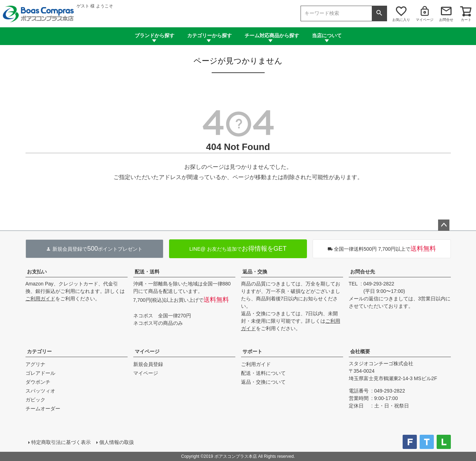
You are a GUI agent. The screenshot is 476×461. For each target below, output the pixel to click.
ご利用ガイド (40, 299)
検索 (379, 13)
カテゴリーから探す (209, 35)
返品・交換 (255, 272)
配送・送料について (263, 373)
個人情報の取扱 (117, 442)
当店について (327, 35)
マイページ (425, 20)
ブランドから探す (155, 35)
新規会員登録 (148, 364)
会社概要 (360, 351)
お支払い (37, 272)
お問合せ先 (363, 272)
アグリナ (35, 364)
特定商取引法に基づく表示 (61, 442)
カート (466, 20)
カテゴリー (39, 351)
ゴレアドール (40, 373)
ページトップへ (444, 225)
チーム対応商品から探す (272, 35)
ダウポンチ (38, 382)
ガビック (35, 400)
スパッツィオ (40, 391)
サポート (252, 351)
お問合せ (446, 20)
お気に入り (401, 20)
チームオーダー (43, 409)
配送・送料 (147, 272)
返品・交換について (263, 382)
